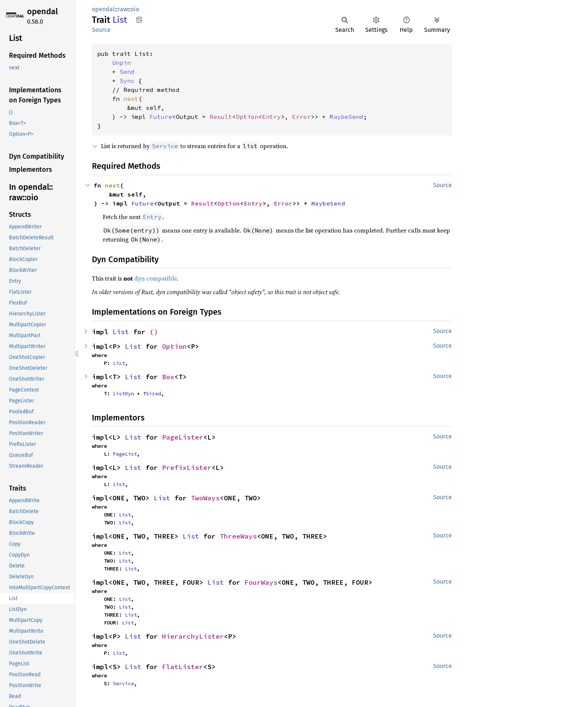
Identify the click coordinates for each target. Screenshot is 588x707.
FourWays (261, 582)
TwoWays (205, 498)
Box (168, 377)
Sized (153, 393)
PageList (125, 454)
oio (135, 9)
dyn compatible (156, 278)
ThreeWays (238, 536)
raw (123, 9)
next (131, 99)
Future (161, 117)
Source (101, 30)
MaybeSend (346, 117)
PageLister (183, 437)
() (154, 332)
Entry (271, 117)
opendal (42, 11)
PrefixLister (187, 468)
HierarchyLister (193, 636)
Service (123, 683)
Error (301, 117)
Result (221, 117)
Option (247, 117)
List (121, 332)
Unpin (121, 63)
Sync (127, 81)
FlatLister (183, 667)
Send (127, 72)
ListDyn (123, 393)
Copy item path (139, 20)
